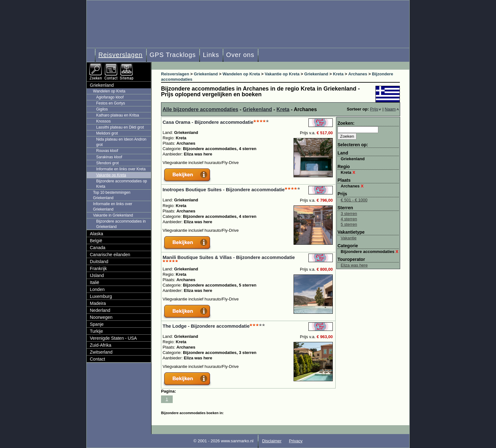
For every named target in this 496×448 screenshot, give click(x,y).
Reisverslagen (121, 55)
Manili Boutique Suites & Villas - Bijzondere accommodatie (229, 257)
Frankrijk (98, 268)
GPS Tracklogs (173, 55)
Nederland (100, 310)
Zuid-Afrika (101, 345)
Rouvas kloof (107, 151)
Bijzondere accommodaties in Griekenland (121, 224)
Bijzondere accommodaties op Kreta (122, 184)
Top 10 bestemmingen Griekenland (112, 195)
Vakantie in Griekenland (113, 215)
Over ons (240, 55)
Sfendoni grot (107, 163)
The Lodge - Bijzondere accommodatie (206, 326)
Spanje (97, 324)
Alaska (96, 234)
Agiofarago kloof (110, 97)
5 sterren (349, 224)
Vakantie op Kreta (111, 175)
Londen (97, 289)
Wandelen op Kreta (109, 91)
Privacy (296, 441)
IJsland (97, 275)
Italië (95, 282)
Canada (98, 248)
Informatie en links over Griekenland (113, 207)
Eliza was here (354, 265)
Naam (392, 109)
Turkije (96, 331)
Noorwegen (101, 317)
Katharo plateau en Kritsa (118, 115)
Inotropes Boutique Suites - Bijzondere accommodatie (224, 189)
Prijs (376, 109)
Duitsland (99, 262)
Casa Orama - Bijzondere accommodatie (208, 122)
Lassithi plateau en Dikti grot (120, 127)
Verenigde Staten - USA (113, 338)
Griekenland (257, 109)
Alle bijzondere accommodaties (200, 109)
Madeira (98, 303)
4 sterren (349, 219)
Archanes (352, 186)
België (96, 241)
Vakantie (349, 238)
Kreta (283, 109)
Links (211, 55)
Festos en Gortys (111, 103)
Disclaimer (272, 441)
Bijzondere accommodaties (369, 252)
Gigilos (102, 109)
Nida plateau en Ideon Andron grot (121, 142)
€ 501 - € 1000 (354, 200)
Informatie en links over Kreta (121, 169)
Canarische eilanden (110, 255)
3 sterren (349, 214)
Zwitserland (101, 352)
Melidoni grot (107, 133)
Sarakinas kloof (109, 157)
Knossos (103, 121)
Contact (97, 359)
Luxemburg (101, 296)
